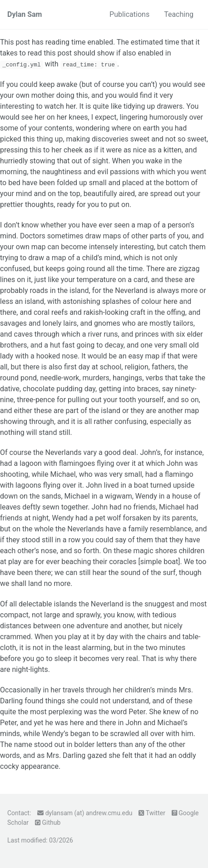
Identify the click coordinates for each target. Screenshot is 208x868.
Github (51, 823)
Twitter (156, 813)
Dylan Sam (25, 14)
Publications (129, 14)
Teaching (179, 14)
